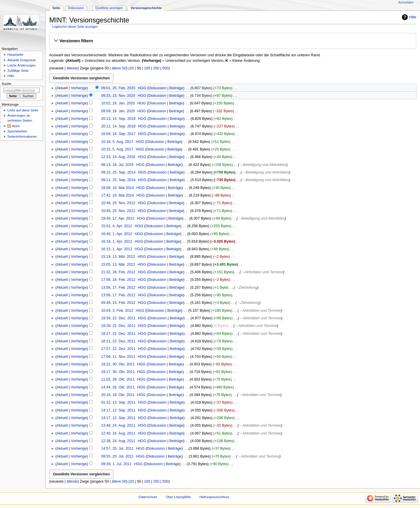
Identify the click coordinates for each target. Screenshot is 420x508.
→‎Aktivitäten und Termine (262, 272)
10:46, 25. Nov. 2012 (118, 203)
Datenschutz (148, 497)
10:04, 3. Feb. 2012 (117, 311)
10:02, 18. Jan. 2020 (118, 103)
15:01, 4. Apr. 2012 (117, 226)
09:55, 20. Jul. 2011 (117, 456)
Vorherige (79, 88)
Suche (7, 84)
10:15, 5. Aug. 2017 (117, 149)
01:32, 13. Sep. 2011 (118, 402)
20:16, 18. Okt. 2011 (118, 395)
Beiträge (176, 88)
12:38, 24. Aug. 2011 (118, 441)
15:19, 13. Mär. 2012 (118, 257)
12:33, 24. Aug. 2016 (118, 157)
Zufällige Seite (18, 71)
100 (147, 68)
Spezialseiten (17, 131)
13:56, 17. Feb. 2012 (118, 288)
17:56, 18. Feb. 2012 (118, 280)
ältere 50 (119, 68)
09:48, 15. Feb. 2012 (118, 303)
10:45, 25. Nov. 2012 (118, 211)
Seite (56, 8)
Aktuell (62, 96)
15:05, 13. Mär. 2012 (118, 264)
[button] (233, 41)
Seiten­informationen (22, 136)
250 (156, 68)
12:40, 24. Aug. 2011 (118, 433)
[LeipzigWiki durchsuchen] (21, 90)
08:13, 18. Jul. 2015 (117, 165)
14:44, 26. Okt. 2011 (118, 387)
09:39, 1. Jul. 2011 (116, 464)
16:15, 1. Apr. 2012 (117, 249)
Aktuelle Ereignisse (21, 60)
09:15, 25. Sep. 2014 (118, 172)
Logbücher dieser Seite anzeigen (75, 27)
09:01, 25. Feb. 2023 (118, 88)
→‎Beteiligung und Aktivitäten (263, 165)
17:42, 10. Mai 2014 (118, 195)
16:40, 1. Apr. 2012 (117, 234)
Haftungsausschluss (214, 497)
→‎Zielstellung (246, 288)
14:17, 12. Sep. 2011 (118, 410)
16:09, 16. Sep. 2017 (118, 134)
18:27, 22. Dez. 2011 (118, 334)
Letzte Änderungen (21, 65)
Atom (16, 126)
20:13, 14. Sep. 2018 (118, 119)
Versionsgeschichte (146, 8)
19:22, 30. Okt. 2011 (118, 364)
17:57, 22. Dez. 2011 (118, 349)
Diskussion (157, 88)
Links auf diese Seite (23, 110)
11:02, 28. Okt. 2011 (118, 379)
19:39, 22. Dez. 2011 (118, 318)
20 (132, 68)
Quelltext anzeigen (109, 8)
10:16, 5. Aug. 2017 (117, 142)
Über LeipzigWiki (178, 497)
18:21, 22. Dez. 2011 (118, 341)
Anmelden (406, 2)
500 (166, 68)
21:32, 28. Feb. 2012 (118, 272)
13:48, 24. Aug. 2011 (118, 425)
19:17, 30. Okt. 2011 (118, 372)
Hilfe (413, 17)
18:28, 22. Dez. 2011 (118, 326)
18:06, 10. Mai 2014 (118, 188)
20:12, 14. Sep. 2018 (118, 126)
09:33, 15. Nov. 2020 (118, 96)
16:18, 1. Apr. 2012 (117, 241)
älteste (72, 68)
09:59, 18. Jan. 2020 (118, 111)
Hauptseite (15, 55)
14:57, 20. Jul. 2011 (117, 449)
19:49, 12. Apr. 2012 (118, 218)
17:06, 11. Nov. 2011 (118, 357)
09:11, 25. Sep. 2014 (118, 180)
